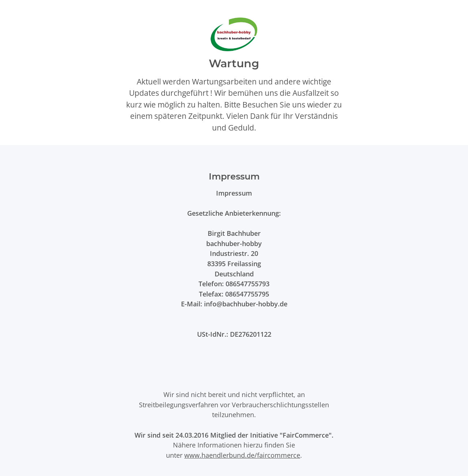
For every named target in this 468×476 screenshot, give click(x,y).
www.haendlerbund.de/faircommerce (242, 455)
